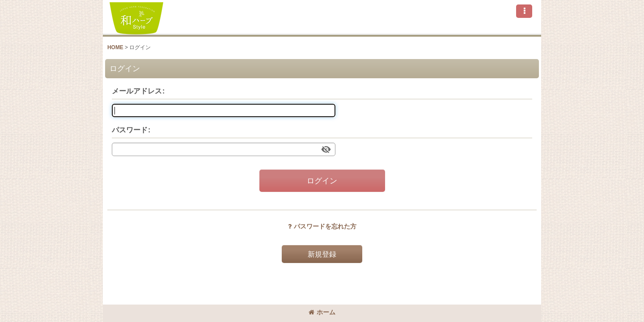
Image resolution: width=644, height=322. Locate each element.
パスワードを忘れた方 (322, 226)
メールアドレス (137, 91)
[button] (524, 11)
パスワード (130, 130)
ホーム (322, 312)
